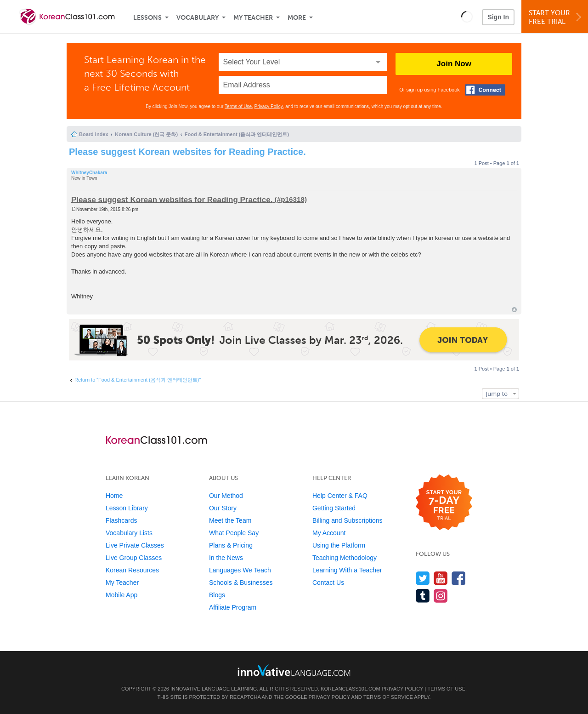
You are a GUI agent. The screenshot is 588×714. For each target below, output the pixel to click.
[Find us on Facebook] (459, 578)
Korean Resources (132, 570)
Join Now (454, 64)
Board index (94, 134)
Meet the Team (230, 520)
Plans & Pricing (231, 545)
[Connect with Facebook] (485, 90)
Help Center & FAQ (340, 496)
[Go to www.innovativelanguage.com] (294, 670)
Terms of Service (388, 697)
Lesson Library (127, 508)
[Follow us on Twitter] (423, 578)
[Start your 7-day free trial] (444, 503)
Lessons (147, 18)
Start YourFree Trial (556, 17)
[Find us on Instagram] (441, 596)
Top (514, 310)
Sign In (498, 17)
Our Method (226, 496)
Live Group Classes (134, 558)
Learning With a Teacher (347, 570)
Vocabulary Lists (129, 533)
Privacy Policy (269, 106)
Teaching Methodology (345, 558)
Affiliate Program (233, 607)
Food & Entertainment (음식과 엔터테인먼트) (237, 134)
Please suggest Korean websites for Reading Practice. (187, 152)
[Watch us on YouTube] (441, 578)
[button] (467, 17)
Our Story (223, 508)
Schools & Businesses (241, 583)
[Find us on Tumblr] (423, 596)
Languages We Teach (240, 570)
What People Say (234, 533)
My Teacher (253, 18)
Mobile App (122, 595)
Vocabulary (198, 18)
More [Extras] (297, 18)
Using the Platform (339, 545)
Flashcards (121, 520)
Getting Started (334, 508)
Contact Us (328, 583)
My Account (329, 533)
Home (114, 496)
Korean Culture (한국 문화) (146, 134)
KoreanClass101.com (351, 689)
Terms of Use (238, 106)
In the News (226, 558)
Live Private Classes (135, 545)
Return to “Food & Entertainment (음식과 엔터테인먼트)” (138, 380)
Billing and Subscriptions (348, 520)
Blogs (217, 595)
